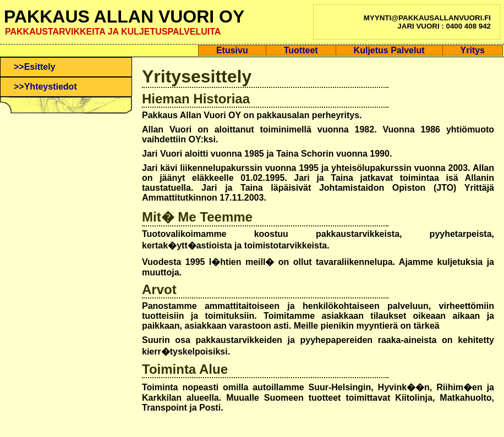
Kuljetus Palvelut (389, 50)
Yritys (473, 50)
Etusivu (232, 50)
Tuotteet (301, 50)
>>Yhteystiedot (45, 87)
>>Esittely (35, 67)
